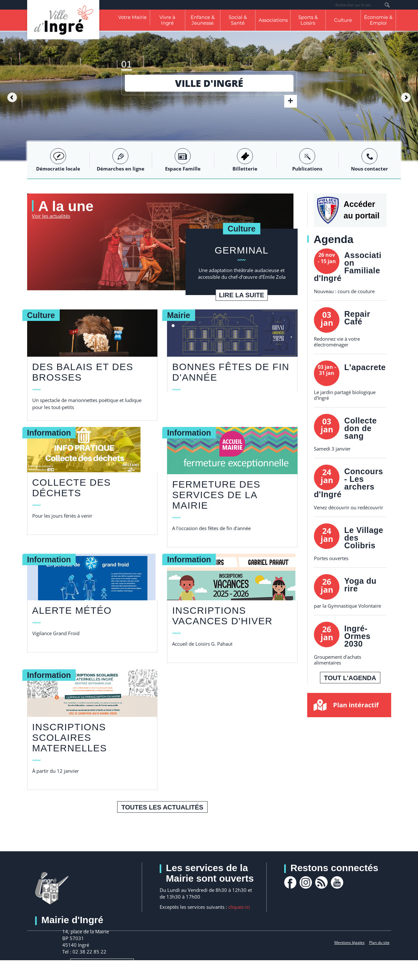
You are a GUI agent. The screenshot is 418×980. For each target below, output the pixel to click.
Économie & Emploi (378, 20)
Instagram (307, 883)
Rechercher (387, 5)
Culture (343, 20)
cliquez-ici (239, 907)
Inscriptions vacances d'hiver (222, 616)
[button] (10, 96)
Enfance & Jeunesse (203, 20)
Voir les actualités (51, 216)
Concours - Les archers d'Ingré (348, 483)
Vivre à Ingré (167, 20)
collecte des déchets (72, 487)
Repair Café (357, 318)
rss (323, 883)
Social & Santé (238, 20)
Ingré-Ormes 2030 (357, 636)
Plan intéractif (356, 705)
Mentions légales (350, 942)
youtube (338, 883)
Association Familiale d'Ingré (348, 267)
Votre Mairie (132, 17)
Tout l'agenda (350, 678)
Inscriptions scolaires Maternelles (70, 737)
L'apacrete (365, 367)
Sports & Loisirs (308, 20)
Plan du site (379, 942)
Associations (273, 20)
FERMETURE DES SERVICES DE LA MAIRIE (216, 495)
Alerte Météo (72, 610)
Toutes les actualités (162, 807)
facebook (291, 883)
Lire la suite (242, 295)
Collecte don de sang (361, 428)
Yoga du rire (360, 585)
